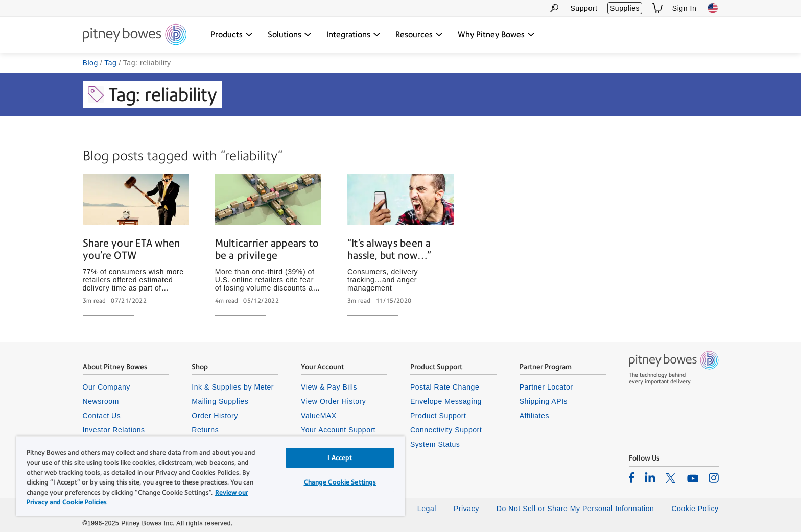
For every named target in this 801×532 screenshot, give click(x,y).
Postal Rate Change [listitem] (445, 387)
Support (584, 8)
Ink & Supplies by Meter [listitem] (233, 387)
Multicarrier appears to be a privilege (267, 249)
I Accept (340, 458)
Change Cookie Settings (340, 482)
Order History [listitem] (215, 416)
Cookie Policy (695, 509)
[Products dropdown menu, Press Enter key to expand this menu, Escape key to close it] (232, 35)
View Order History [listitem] (333, 401)
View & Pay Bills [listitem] (329, 387)
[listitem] (632, 477)
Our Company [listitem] (107, 387)
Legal (427, 509)
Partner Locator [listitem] (546, 387)
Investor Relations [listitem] (114, 430)
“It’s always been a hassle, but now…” (389, 249)
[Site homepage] (135, 35)
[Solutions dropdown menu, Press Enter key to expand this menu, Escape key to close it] (290, 35)
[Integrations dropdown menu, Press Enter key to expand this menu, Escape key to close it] (354, 35)
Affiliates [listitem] (534, 416)
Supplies (625, 8)
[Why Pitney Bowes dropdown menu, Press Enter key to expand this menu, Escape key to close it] (496, 35)
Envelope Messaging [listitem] (446, 401)
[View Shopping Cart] (657, 8)
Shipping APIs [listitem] (544, 401)
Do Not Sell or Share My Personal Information (575, 509)
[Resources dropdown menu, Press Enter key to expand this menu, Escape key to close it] (419, 35)
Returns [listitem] (205, 430)
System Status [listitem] (435, 444)
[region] (210, 476)
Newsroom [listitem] (101, 401)
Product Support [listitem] (438, 416)
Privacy (466, 509)
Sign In (685, 8)
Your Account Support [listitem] (338, 430)
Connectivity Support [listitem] (446, 430)
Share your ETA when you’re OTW (132, 249)
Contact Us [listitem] (102, 416)
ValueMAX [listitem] (319, 416)
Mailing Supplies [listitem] (220, 401)
